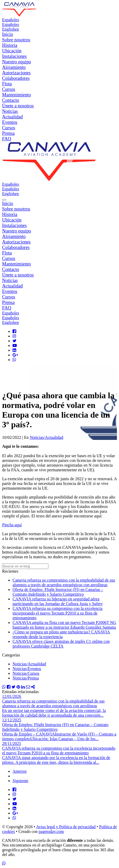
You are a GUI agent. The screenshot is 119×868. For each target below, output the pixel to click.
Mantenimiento (16, 95)
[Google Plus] (15, 355)
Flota (7, 84)
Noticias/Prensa (26, 678)
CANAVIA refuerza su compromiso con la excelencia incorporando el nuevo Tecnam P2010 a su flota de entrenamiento (58, 613)
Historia (10, 45)
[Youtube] (15, 345)
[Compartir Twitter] (13, 687)
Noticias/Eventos (27, 669)
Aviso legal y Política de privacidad (66, 827)
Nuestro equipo (16, 62)
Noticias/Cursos (26, 673)
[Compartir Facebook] (9, 687)
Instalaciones (14, 56)
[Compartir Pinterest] (18, 687)
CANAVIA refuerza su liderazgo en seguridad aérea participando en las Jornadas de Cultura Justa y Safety (58, 601)
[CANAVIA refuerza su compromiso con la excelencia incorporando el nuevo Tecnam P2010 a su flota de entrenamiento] (59, 753)
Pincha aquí (12, 525)
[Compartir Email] (28, 687)
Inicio (8, 34)
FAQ (7, 139)
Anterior (20, 771)
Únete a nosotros (18, 106)
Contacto (11, 100)
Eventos (10, 122)
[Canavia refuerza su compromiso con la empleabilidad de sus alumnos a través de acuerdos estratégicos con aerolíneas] (59, 706)
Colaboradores (16, 78)
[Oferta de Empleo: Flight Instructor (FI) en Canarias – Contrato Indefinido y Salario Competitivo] (59, 729)
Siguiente (20, 781)
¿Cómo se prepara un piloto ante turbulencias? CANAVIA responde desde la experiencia (61, 634)
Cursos (9, 89)
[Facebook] (14, 331)
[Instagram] (14, 336)
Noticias (10, 111)
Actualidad (12, 117)
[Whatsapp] (14, 360)
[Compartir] (33, 687)
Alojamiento (14, 67)
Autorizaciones (16, 73)
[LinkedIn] (14, 350)
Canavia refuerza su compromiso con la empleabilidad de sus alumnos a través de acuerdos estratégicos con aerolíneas (64, 582)
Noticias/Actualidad (47, 437)
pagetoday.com (51, 831)
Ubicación (12, 51)
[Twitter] (15, 341)
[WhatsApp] (4, 863)
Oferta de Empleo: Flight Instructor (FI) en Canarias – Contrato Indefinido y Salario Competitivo (58, 592)
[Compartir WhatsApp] (4, 687)
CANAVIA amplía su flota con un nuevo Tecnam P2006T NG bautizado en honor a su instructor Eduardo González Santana (64, 625)
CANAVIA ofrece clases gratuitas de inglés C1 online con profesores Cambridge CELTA (61, 644)
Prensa (8, 133)
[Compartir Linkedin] (23, 687)
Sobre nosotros (16, 40)
